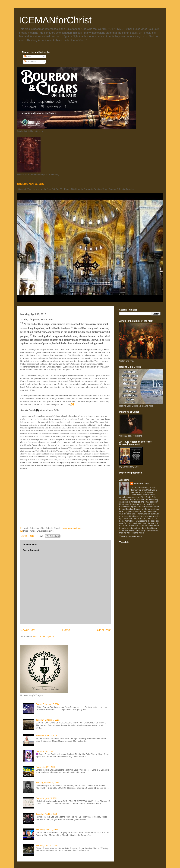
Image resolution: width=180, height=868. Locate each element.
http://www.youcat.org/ (71, 528)
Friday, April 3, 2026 (45, 751)
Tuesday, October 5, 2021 (48, 720)
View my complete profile (131, 536)
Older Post (104, 630)
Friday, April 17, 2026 (46, 767)
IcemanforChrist (142, 483)
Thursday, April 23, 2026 (47, 845)
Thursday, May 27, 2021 (47, 830)
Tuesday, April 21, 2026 (47, 814)
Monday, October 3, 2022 (47, 783)
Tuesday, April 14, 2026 (47, 736)
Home (66, 630)
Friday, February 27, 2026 (48, 704)
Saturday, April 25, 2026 (31, 184)
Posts (28, 56)
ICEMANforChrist (55, 20)
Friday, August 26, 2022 (47, 798)
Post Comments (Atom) (44, 636)
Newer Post (28, 630)
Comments (30, 62)
